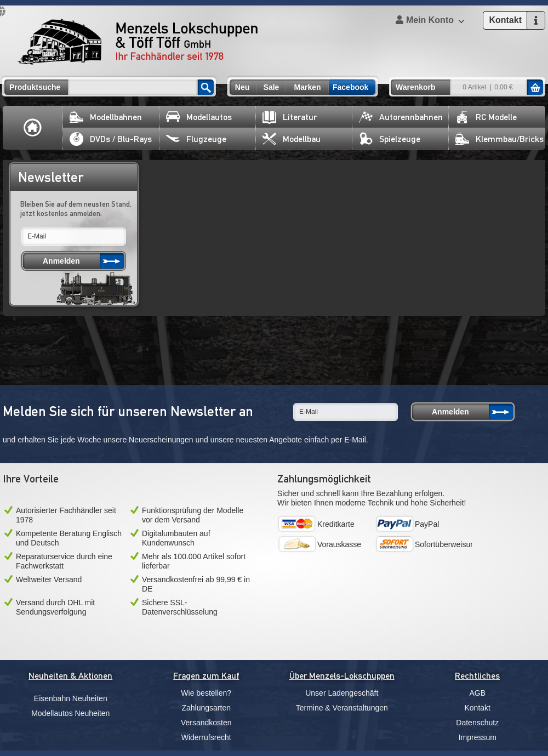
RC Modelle (486, 117)
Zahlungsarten (206, 708)
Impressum (478, 737)
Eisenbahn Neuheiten (71, 698)
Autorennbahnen (401, 117)
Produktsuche (35, 87)
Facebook (350, 87)
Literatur (290, 117)
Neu (242, 87)
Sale (272, 87)
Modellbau (292, 139)
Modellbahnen (106, 117)
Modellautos (199, 117)
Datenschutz (477, 723)
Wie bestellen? (206, 693)
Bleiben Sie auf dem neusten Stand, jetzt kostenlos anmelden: (76, 209)
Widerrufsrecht (206, 737)
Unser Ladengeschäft (342, 693)
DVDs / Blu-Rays (111, 139)
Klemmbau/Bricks (500, 139)
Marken (307, 87)
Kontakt (478, 708)
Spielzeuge (390, 139)
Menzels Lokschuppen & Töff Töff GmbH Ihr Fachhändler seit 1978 (138, 42)
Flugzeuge (196, 139)
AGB (477, 693)
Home (33, 128)
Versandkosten (206, 723)
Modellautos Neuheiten (70, 713)
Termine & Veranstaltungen (342, 708)
